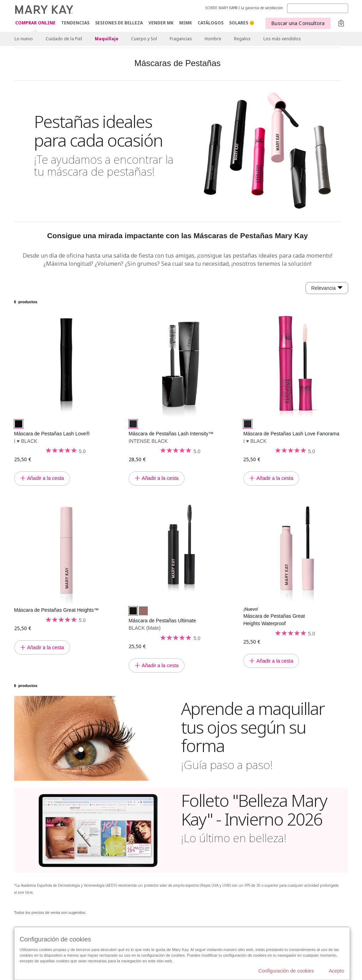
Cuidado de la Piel (64, 39)
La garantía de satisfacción (262, 8)
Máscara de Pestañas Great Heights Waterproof (274, 620)
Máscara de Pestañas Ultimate (162, 621)
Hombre (213, 39)
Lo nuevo (24, 39)
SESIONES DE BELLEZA (119, 23)
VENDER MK (161, 23)
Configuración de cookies (286, 971)
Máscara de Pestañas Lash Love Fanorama (291, 434)
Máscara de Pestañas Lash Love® (52, 434)
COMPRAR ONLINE (35, 23)
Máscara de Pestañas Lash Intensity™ (171, 434)
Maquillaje (107, 39)
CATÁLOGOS (211, 23)
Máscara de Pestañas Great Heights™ (57, 610)
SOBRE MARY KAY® (221, 8)
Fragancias (181, 39)
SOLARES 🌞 (242, 23)
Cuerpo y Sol (144, 39)
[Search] (318, 8)
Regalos (242, 39)
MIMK (186, 23)
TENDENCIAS (75, 23)
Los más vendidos (282, 39)
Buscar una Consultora (298, 23)
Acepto (337, 971)
